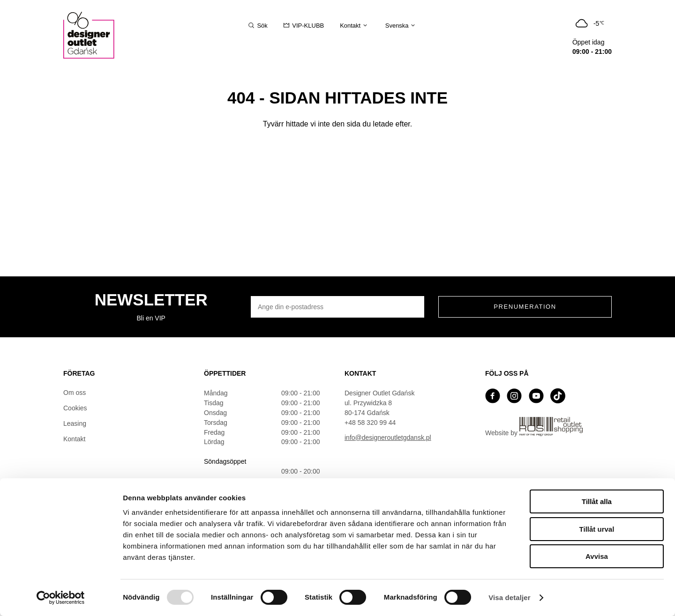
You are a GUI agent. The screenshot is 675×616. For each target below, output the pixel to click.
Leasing (75, 423)
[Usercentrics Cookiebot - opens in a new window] (61, 598)
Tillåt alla (597, 501)
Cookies (75, 408)
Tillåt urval (597, 529)
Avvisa (597, 556)
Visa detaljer (509, 597)
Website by (534, 427)
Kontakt (74, 439)
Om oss (75, 393)
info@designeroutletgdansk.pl (388, 438)
